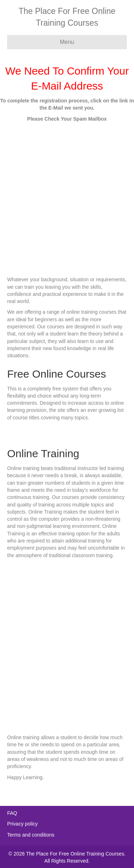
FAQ (12, 813)
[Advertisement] (67, 196)
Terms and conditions (31, 835)
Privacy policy (23, 824)
